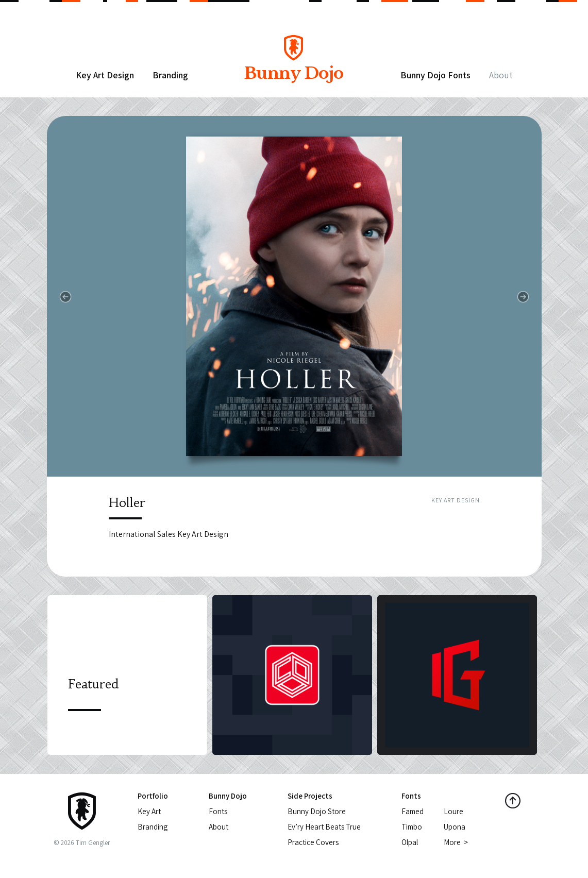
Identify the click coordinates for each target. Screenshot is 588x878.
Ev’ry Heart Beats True (324, 827)
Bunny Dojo (294, 66)
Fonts (218, 811)
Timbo (412, 827)
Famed (413, 811)
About (501, 75)
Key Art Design (105, 75)
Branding (170, 75)
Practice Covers (313, 842)
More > (456, 842)
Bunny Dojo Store (317, 811)
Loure (453, 811)
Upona (455, 827)
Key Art (149, 811)
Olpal (410, 842)
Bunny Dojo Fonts (435, 75)
